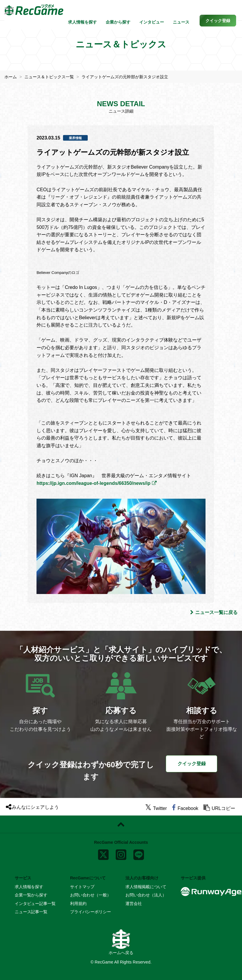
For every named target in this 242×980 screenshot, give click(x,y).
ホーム (11, 77)
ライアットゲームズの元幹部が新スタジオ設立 (125, 77)
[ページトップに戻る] (121, 824)
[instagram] (121, 853)
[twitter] (156, 808)
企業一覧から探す (31, 895)
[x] (103, 853)
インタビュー (152, 22)
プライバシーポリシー (91, 912)
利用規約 (78, 904)
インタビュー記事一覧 (35, 904)
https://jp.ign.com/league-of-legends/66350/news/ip (93, 483)
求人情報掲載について (146, 887)
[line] (139, 853)
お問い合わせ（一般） (91, 895)
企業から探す (118, 22)
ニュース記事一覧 (31, 912)
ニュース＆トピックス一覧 (49, 77)
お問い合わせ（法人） (146, 895)
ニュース (181, 22)
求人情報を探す (82, 22)
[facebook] (185, 808)
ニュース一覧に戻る (214, 612)
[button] (218, 21)
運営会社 (134, 904)
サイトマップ (82, 887)
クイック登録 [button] (192, 764)
